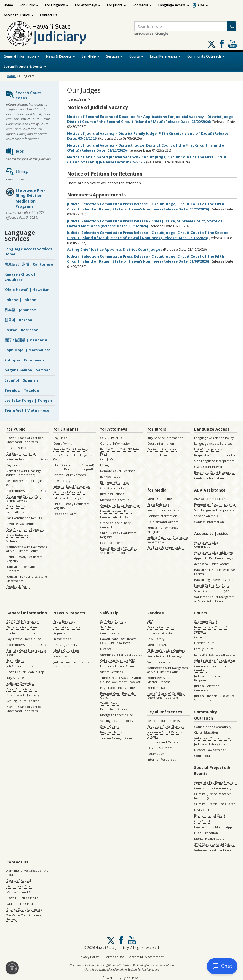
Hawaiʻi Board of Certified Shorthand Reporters (25, 440)
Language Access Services (213, 443)
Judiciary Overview (20, 683)
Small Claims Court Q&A (212, 591)
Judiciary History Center (212, 744)
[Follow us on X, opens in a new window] (212, 44)
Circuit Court (204, 637)
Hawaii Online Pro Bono (212, 585)
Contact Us (49, 15)
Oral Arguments (112, 488)
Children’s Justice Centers (166, 650)
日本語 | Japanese (20, 310)
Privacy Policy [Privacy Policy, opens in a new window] (89, 957)
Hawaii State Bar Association (121, 517)
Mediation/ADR (158, 645)
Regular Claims (111, 732)
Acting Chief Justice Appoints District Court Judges (115, 249)
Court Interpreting (161, 627)
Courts (136, 56)
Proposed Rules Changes (165, 726)
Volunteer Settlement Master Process (163, 680)
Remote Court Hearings (71, 449)
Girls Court (202, 821)
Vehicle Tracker (159, 688)
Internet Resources (161, 759)
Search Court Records (69, 475)
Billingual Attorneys (114, 482)
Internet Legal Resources (72, 486)
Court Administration (22, 689)
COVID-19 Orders (160, 748)
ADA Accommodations (211, 499)
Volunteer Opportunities (212, 738)
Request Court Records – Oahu (118, 695)
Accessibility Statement (146, 957)
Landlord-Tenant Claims (118, 666)
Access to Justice (18, 15)
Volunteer (14, 541)
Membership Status (114, 500)
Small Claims (109, 726)
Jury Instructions (112, 494)
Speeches (60, 656)
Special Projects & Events (25, 66)
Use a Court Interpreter (212, 467)
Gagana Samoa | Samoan (28, 370)
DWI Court (202, 810)
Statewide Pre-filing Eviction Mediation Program (25, 198)
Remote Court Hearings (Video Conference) (24, 473)
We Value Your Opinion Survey (24, 917)
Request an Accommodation (215, 504)
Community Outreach (206, 56)
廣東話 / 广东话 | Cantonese (29, 264)
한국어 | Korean (18, 320)
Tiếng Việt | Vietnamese (27, 410)
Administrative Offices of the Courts (27, 873)
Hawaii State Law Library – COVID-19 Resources (119, 641)
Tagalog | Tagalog (22, 390)
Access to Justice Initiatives (214, 552)
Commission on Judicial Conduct (211, 668)
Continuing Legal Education (120, 505)
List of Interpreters (208, 449)
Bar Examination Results (24, 518)
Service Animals (206, 516)
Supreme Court (206, 621)
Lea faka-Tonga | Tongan (28, 400)
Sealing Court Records (23, 701)
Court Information (161, 443)
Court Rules (156, 754)
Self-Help (91, 56)
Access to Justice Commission (206, 544)
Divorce (106, 649)
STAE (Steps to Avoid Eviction (215, 844)
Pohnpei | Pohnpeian (24, 360)
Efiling (17, 172)
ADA (203, 5)
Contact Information (21, 453)
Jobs (15, 152)
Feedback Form (18, 586)
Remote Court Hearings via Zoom (26, 652)
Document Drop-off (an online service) (23, 498)
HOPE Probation (206, 833)
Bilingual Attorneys (67, 498)
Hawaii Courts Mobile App (25, 672)
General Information (22, 56)
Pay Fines (13, 465)
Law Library (62, 481)
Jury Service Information (165, 438)
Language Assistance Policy (214, 438)
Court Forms (16, 506)
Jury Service (15, 678)
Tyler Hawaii (131, 978)
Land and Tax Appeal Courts (215, 654)
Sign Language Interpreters (214, 461)
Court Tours (203, 756)
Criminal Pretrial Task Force (215, 804)
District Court (204, 643)
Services (114, 56)
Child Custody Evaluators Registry (24, 559)
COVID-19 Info (17, 448)
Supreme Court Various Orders (165, 734)
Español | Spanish (21, 380)
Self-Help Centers (113, 621)
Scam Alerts (15, 512)
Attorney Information (69, 492)
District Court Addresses (24, 909)
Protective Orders (114, 709)
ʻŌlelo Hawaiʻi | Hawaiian (27, 290)
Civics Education (206, 732)
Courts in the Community (213, 727)
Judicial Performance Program (22, 569)
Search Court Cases (23, 95)
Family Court (204, 649)
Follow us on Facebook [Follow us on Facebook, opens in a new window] (222, 44)
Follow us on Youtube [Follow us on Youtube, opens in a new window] (233, 44)
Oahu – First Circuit (20, 886)
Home (8, 5)
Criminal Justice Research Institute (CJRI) (213, 796)
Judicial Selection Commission (207, 688)
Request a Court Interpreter (215, 455)
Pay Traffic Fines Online (24, 639)
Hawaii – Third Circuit (22, 898)
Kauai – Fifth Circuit (21, 904)
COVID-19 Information (22, 621)
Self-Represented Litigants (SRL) (26, 483)
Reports (59, 633)
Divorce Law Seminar (22, 524)
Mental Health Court (209, 839)
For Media (142, 5)
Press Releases (17, 535)
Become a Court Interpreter (215, 472)
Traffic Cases (109, 703)
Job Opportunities (19, 666)
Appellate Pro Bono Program (215, 558)
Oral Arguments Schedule (25, 529)
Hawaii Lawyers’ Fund (116, 511)
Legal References (165, 56)
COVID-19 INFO (111, 438)
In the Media (62, 639)
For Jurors (117, 5)
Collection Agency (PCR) (118, 660)
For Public (29, 5)
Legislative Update (67, 627)
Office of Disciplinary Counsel (115, 525)
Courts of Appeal (19, 880)
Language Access (174, 5)
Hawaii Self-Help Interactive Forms (215, 572)
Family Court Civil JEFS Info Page (120, 451)
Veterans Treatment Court (214, 850)
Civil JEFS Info (110, 459)
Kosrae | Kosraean (21, 330)
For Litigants (57, 5)
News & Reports (61, 56)
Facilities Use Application (165, 547)
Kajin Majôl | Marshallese (28, 350)
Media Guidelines (160, 499)
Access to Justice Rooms (212, 564)
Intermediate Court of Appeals (210, 629)
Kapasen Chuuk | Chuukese (20, 277)
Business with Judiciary (23, 695)
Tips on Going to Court (117, 738)
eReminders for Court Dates (27, 459)
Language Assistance (162, 633)
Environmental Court (210, 815)
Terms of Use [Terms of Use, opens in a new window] (114, 957)
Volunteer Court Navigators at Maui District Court (26, 549)
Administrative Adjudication (215, 660)
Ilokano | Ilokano (20, 300)
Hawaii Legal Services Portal (215, 580)
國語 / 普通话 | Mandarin (26, 340)
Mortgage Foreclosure (117, 715)
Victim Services (111, 672)
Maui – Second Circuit (22, 892)
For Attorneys (88, 5)
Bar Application (111, 476)
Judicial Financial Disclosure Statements (27, 579)
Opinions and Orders (163, 522)
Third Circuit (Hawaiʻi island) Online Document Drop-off (74, 467)
